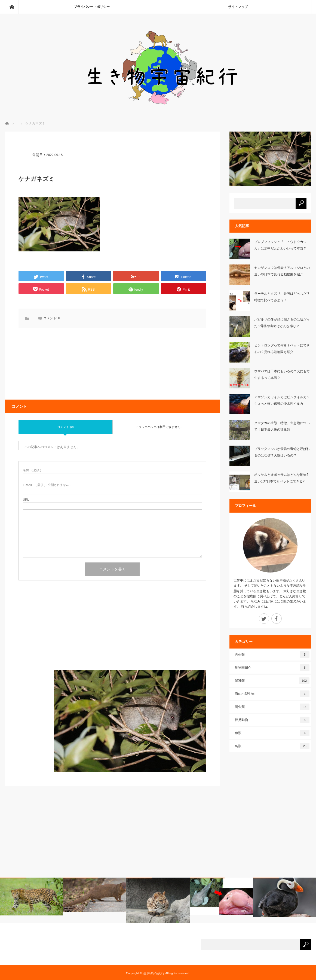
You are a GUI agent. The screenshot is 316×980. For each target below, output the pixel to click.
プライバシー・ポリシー (92, 7)
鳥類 (272, 746)
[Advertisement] (112, 632)
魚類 (272, 733)
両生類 (272, 655)
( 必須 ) (32, 470)
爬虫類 (272, 707)
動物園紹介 (272, 668)
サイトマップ (238, 7)
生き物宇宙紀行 (154, 973)
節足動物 (272, 720)
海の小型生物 (272, 694)
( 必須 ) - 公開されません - (47, 485)
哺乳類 (272, 681)
